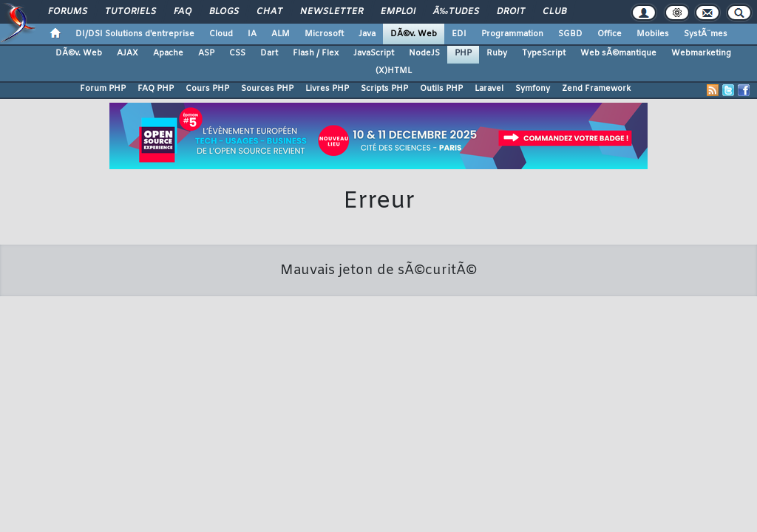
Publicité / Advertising (488, 416)
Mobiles (653, 34)
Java (367, 34)
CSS (237, 53)
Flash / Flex (316, 53)
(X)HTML (394, 71)
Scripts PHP (384, 89)
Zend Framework (596, 89)
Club (554, 12)
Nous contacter (164, 416)
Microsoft (324, 34)
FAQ (183, 12)
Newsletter (332, 12)
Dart (269, 53)
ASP (206, 53)
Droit (511, 12)
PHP (463, 53)
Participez (343, 416)
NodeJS (424, 53)
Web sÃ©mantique (618, 53)
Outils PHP (441, 89)
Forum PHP (103, 89)
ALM (281, 34)
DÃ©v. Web (414, 34)
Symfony (533, 89)
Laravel (489, 89)
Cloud (221, 34)
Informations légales (585, 416)
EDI (459, 34)
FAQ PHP (156, 89)
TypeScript (544, 53)
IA (252, 34)
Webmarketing (701, 53)
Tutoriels (130, 12)
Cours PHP (207, 89)
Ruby (497, 53)
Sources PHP (267, 89)
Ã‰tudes (456, 12)
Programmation (512, 34)
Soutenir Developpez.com (259, 416)
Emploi (398, 12)
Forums (68, 12)
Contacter (312, 396)
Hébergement (404, 416)
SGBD (570, 34)
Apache (168, 53)
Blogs (224, 12)
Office (610, 34)
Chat (269, 12)
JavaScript (374, 53)
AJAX (128, 53)
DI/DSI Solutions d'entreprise (135, 34)
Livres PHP (327, 89)
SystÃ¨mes (706, 34)
